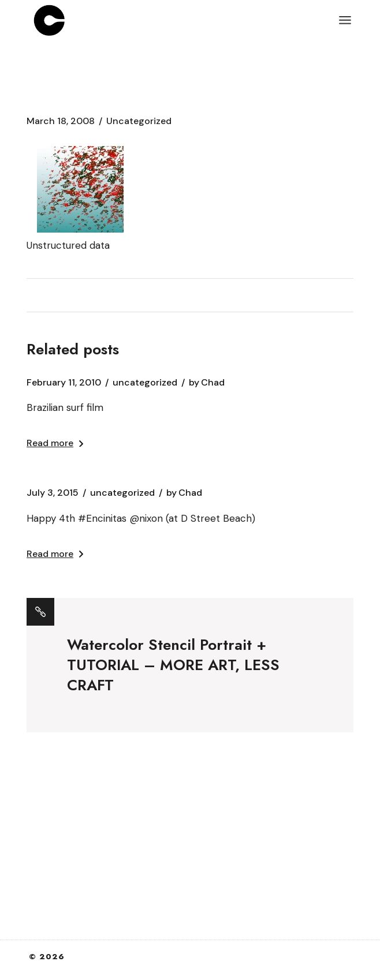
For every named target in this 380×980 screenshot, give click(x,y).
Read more (55, 443)
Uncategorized (139, 121)
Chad (207, 383)
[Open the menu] (345, 20)
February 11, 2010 (64, 383)
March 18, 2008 (61, 121)
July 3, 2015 (53, 493)
